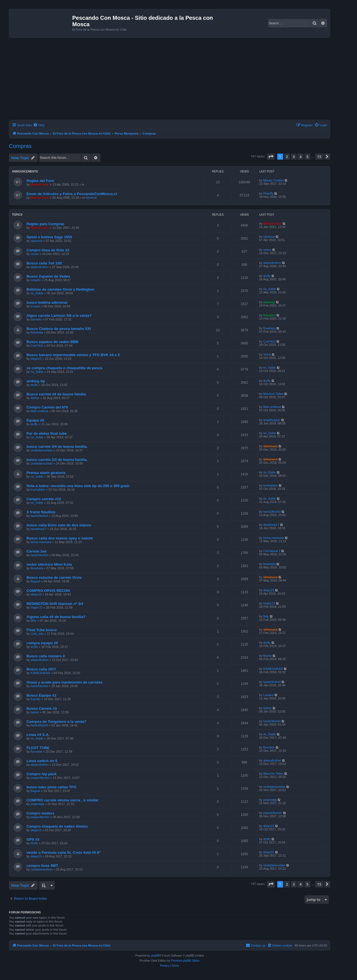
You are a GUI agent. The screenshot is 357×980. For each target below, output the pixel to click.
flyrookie (36, 752)
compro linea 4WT (42, 866)
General (91, 198)
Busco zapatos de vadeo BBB (52, 342)
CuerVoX (37, 346)
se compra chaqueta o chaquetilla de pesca (64, 368)
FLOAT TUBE (38, 748)
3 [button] (294, 157)
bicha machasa (41, 542)
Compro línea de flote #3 (48, 250)
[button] (271, 157)
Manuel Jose (40, 184)
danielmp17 (39, 529)
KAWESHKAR (40, 673)
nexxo (35, 254)
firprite (268, 656)
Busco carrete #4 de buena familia (56, 394)
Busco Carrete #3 (42, 708)
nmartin (36, 280)
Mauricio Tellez (273, 394)
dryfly (267, 276)
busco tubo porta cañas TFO (51, 787)
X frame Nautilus (41, 512)
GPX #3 (33, 839)
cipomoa (37, 241)
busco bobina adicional (47, 302)
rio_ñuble (37, 293)
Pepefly (268, 193)
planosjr (269, 302)
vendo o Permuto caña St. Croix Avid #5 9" (64, 853)
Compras (20, 146)
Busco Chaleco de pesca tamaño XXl (59, 329)
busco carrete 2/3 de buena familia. (57, 460)
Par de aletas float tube (47, 433)
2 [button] (287, 157)
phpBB (155, 956)
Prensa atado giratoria (46, 473)
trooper (36, 306)
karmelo (36, 319)
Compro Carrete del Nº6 (47, 407)
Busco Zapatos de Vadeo (48, 276)
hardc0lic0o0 (39, 516)
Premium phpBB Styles (185, 961)
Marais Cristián (273, 180)
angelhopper (272, 420)
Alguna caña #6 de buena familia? (56, 617)
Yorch (267, 354)
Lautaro (268, 695)
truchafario (38, 490)
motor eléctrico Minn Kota (49, 564)
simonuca (270, 446)
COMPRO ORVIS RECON (48, 591)
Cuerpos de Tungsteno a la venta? (56, 722)
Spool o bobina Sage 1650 (49, 237)
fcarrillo (36, 699)
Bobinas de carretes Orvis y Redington (60, 289)
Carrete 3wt (37, 551)
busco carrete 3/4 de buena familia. (57, 447)
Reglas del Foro (40, 181)
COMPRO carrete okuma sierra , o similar (62, 800)
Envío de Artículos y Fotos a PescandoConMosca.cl (72, 194)
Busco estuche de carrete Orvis (54, 577)
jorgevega (37, 804)
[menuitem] (39, 125)
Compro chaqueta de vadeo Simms (57, 826)
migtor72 (37, 607)
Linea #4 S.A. (38, 735)
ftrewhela (37, 332)
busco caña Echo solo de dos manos (59, 525)
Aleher (35, 398)
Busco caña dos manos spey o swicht (60, 538)
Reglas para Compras (45, 224)
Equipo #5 (35, 420)
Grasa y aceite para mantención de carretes (65, 682)
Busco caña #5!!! (41, 669)
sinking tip (36, 381)
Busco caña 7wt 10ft (44, 263)
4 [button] (301, 157)
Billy (33, 621)
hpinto (35, 712)
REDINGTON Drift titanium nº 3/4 (55, 604)
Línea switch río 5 (42, 761)
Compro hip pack (42, 774)
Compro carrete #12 (44, 499)
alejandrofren (40, 267)
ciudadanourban (42, 450)
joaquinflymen (40, 778)
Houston (270, 315)
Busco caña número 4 (46, 656)
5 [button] (307, 157)
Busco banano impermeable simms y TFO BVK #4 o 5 (73, 355)
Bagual (35, 581)
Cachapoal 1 (272, 551)
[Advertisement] (176, 80)
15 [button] (319, 157)
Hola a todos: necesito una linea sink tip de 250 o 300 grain (78, 486)
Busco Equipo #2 (41, 695)
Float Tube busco (42, 630)
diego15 (36, 359)
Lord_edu (37, 634)
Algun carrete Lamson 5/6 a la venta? (59, 316)
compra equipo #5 (42, 643)
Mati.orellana (39, 411)
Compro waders (40, 813)
